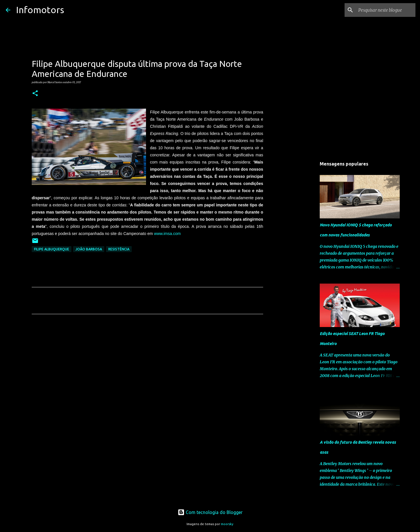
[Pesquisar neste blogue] (385, 10)
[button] (35, 93)
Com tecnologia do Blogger (210, 512)
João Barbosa (89, 249)
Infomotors (40, 10)
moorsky (227, 524)
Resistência (119, 249)
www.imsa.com (167, 234)
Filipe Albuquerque (52, 249)
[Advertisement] (147, 372)
